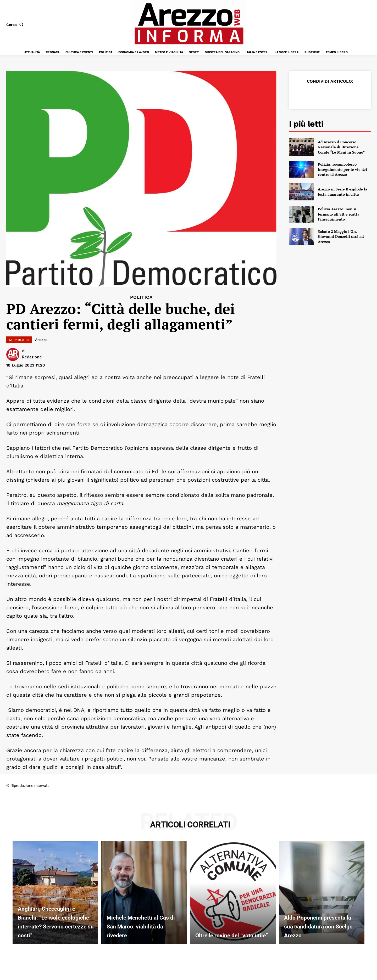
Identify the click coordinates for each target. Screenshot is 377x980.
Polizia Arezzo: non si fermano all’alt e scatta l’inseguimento (339, 214)
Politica (141, 297)
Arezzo (41, 340)
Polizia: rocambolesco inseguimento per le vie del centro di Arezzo (342, 169)
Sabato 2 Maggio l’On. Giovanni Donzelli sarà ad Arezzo (341, 236)
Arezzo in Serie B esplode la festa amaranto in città (343, 192)
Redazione (32, 357)
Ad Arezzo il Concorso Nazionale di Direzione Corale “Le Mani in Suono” (341, 147)
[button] (16, 25)
